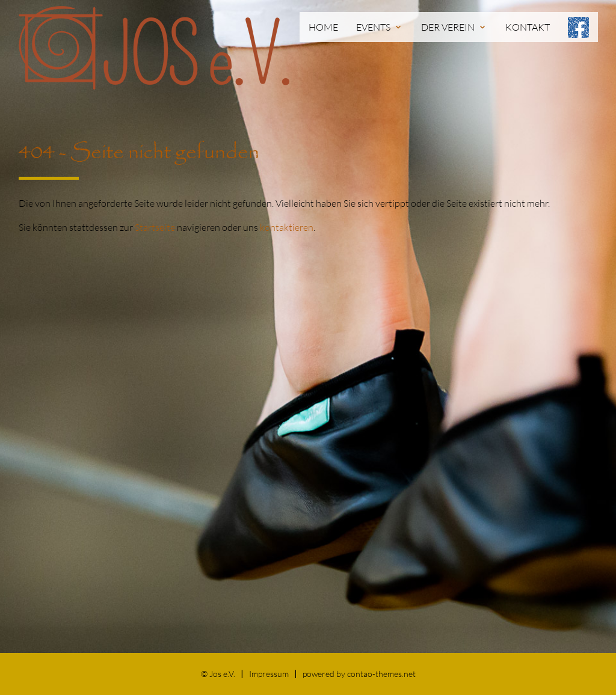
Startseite (155, 227)
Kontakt (528, 27)
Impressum (269, 674)
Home (323, 27)
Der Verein (454, 27)
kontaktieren (287, 227)
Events (380, 27)
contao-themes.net (381, 674)
